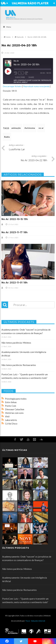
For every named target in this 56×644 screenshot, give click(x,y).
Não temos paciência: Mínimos (16, 343)
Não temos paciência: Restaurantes (19, 365)
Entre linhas (11, 402)
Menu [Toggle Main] (7, 27)
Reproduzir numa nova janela (36, 86)
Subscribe (20, 77)
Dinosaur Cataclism (15, 409)
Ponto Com (11, 406)
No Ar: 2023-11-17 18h (15, 232)
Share (31, 77)
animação (16, 128)
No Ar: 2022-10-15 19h (15, 219)
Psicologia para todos (16, 399)
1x (21, 73)
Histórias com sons (14, 413)
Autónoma (30, 128)
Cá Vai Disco (11, 424)
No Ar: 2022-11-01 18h (15, 283)
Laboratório (11, 420)
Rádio (7, 137)
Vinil (7, 416)
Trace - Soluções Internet (35, 621)
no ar (41, 128)
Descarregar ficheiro (12, 86)
